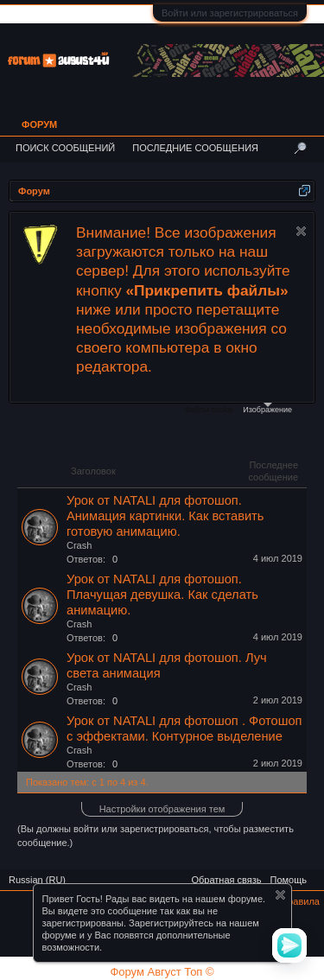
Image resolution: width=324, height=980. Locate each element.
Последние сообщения (195, 148)
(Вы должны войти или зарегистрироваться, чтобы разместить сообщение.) (156, 836)
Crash (79, 545)
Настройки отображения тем (162, 809)
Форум (39, 124)
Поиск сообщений (65, 148)
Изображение (267, 408)
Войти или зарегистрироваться (230, 13)
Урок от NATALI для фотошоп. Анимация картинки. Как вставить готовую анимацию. (165, 516)
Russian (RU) (37, 880)
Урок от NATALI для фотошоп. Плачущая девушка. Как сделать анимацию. (162, 595)
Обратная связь (226, 880)
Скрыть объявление (301, 231)
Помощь (289, 880)
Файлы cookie (209, 410)
